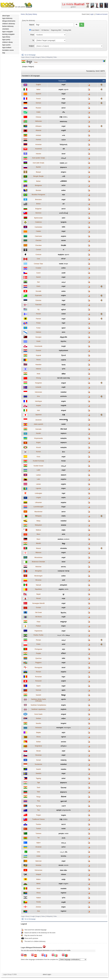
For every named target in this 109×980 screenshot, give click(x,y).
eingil (63, 305)
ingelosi (63, 911)
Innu (38, 396)
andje (63, 879)
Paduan (38, 626)
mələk (62, 163)
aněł (64, 580)
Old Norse (38, 617)
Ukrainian (38, 847)
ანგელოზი (63, 337)
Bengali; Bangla (38, 176)
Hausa (38, 360)
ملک (66, 852)
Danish (38, 277)
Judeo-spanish (38, 424)
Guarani (38, 350)
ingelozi (63, 893)
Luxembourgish (38, 507)
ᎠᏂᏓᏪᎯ (63, 245)
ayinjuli (59, 810)
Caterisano (38, 236)
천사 (64, 452)
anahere (67, 539)
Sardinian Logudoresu (38, 709)
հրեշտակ (64, 145)
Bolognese (38, 185)
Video (55, 57)
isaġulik (63, 405)
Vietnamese (38, 870)
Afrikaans (38, 126)
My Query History (31, 14)
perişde (61, 834)
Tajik (38, 783)
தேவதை (63, 788)
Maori (38, 539)
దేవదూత (64, 797)
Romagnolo (38, 668)
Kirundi (38, 447)
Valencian (38, 861)
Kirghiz (38, 443)
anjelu (63, 498)
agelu (63, 690)
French (38, 99)
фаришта (64, 783)
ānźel (64, 562)
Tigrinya (38, 806)
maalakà (63, 889)
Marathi (38, 543)
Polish (38, 644)
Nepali (38, 594)
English (38, 85)
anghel (63, 681)
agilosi (64, 310)
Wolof (38, 889)
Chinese (38, 117)
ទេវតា (64, 227)
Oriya (38, 622)
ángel (63, 94)
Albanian (38, 130)
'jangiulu (63, 222)
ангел (63, 108)
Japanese (38, 415)
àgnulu (67, 255)
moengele (60, 728)
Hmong (38, 378)
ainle (63, 534)
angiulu (63, 236)
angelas (63, 502)
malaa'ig (64, 760)
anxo (64, 332)
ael (63, 204)
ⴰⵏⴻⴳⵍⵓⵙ (64, 181)
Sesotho (38, 723)
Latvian (38, 484)
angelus (63, 479)
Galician (38, 332)
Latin (38, 479)
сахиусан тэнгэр (63, 571)
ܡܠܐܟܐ (63, 140)
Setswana (38, 728)
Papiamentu (38, 631)
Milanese (38, 553)
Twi (38, 838)
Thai (38, 801)
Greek (38, 341)
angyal (64, 383)
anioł (64, 644)
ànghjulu (61, 255)
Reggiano (38, 663)
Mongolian (38, 571)
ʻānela (63, 365)
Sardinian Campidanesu (38, 705)
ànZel (63, 185)
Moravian (38, 580)
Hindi (38, 374)
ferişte (66, 264)
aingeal (63, 410)
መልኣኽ (64, 806)
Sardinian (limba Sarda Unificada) (38, 700)
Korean (38, 452)
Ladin (38, 470)
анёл (64, 218)
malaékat (63, 764)
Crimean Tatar (38, 264)
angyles (66, 884)
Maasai (38, 548)
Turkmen (38, 834)
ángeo (63, 488)
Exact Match (34, 30)
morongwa (67, 728)
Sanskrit (38, 695)
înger (63, 677)
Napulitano (38, 589)
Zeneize (38, 907)
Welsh (38, 884)
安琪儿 (65, 117)
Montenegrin (38, 576)
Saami (38, 686)
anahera (60, 539)
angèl (63, 608)
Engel (63, 103)
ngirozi (63, 737)
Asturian (38, 154)
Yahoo (43, 57)
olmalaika (63, 548)
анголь (63, 567)
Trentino (38, 824)
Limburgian (38, 493)
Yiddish (38, 898)
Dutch (38, 286)
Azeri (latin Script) (38, 163)
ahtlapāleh (63, 585)
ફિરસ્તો (64, 355)
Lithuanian (38, 502)
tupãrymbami (63, 350)
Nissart (38, 598)
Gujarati (38, 355)
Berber (38, 181)
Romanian (38, 677)
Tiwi (38, 810)
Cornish (38, 250)
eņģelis (63, 484)
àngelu (63, 705)
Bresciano (38, 200)
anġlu (64, 530)
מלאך (63, 369)
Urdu (38, 852)
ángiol (63, 553)
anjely (64, 516)
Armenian (38, 145)
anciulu (64, 742)
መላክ (63, 135)
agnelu (63, 699)
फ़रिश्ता (64, 374)
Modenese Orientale (38, 562)
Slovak (38, 751)
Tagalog (38, 778)
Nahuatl (38, 585)
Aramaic (38, 140)
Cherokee (38, 245)
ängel (63, 773)
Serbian (38, 718)
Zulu (38, 911)
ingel (64, 300)
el (64, 250)
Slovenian (38, 755)
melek (61, 264)
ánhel (63, 778)
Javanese (38, 420)
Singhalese (38, 746)
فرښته (59, 635)
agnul (64, 328)
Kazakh (38, 433)
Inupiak (38, 405)
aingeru (63, 172)
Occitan (38, 608)
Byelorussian (38, 218)
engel (63, 126)
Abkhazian (38, 121)
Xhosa (38, 893)
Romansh (38, 681)
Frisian (38, 323)
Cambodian (38, 227)
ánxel (63, 154)
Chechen (38, 240)
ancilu (66, 589)
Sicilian (38, 742)
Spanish (38, 94)
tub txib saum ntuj (63, 378)
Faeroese (38, 305)
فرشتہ (62, 852)
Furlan (38, 328)
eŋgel (63, 686)
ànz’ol (64, 824)
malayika (63, 438)
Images (38, 57)
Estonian (38, 300)
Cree (38, 259)
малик (64, 240)
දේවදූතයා (64, 746)
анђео (63, 718)
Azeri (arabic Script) (38, 158)
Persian (38, 640)
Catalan (38, 231)
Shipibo (38, 733)
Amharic (38, 135)
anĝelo (63, 295)
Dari (38, 282)
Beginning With (55, 30)
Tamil (38, 788)
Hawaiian (38, 365)
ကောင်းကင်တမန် (64, 213)
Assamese (38, 149)
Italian (38, 90)
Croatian (38, 268)
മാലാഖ (63, 525)
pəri (66, 163)
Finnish (38, 314)
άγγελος (64, 341)
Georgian (38, 337)
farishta (63, 856)
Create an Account (101, 14)
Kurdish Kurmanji (38, 461)
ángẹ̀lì (63, 902)
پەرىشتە (63, 843)
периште (63, 443)
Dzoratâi (38, 291)
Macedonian (38, 512)
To (33, 40)
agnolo (66, 90)
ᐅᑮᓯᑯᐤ (63, 259)
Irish (38, 410)
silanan (63, 874)
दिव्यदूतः (63, 695)
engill (63, 387)
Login (92, 14)
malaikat (64, 392)
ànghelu (64, 709)
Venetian (38, 865)
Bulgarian (38, 209)
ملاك (63, 112)
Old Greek (38, 613)
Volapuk (38, 874)
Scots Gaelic (38, 714)
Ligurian (38, 488)
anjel (63, 751)
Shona (38, 737)
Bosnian (38, 190)
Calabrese (38, 222)
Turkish (38, 829)
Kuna (38, 457)
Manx (38, 534)
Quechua (38, 658)
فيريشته (63, 158)
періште (63, 433)
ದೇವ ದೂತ (64, 429)
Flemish (38, 319)
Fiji (38, 310)
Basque (38, 172)
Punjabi (38, 653)
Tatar (38, 792)
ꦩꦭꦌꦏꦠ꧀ (63, 419)
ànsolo (61, 865)
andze (64, 291)
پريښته (68, 635)
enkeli (64, 314)
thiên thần (64, 870)
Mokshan (38, 567)
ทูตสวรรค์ (64, 801)
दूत (63, 594)
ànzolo (66, 865)
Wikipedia (49, 57)
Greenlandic (38, 346)
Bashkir (38, 167)
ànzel (64, 668)
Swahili (38, 769)
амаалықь (63, 121)
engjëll (64, 130)
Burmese (38, 213)
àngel (63, 231)
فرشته (63, 282)
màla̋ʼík (63, 360)
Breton (38, 204)
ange (64, 99)
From (32, 35)
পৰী (64, 149)
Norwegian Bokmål (38, 603)
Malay (38, 521)
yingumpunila (66, 810)
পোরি (64, 177)
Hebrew (38, 369)
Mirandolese (38, 558)
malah (63, 424)
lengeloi (63, 723)
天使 (61, 117)
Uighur (38, 843)
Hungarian (38, 383)
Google (33, 57)
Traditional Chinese (38, 819)
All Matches (44, 30)
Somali (38, 760)
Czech (38, 273)
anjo (63, 195)
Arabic (38, 112)
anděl (63, 273)
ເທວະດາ (63, 475)
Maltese (38, 530)
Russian (38, 108)
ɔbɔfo (63, 838)
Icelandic (38, 387)
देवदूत (64, 544)
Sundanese (38, 764)
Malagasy (38, 516)
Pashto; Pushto (38, 635)
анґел (64, 847)
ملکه (63, 635)
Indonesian (38, 392)
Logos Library (25, 57)
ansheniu (63, 396)
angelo (61, 90)
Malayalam (38, 525)
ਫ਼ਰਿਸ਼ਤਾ (64, 653)
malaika (64, 769)
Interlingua (38, 401)
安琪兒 (65, 819)
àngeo (63, 626)
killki (63, 658)
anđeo (63, 190)
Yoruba (38, 902)
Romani (38, 672)
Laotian (38, 475)
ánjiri (63, 733)
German (38, 103)
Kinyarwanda (38, 438)
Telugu (38, 797)
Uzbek (38, 856)
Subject (31, 46)
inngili (63, 346)
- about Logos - (47, 974)
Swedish (38, 773)
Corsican (38, 255)
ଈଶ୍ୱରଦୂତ (64, 622)
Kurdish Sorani (38, 466)
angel (63, 85)
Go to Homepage (30, 55)
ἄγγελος (64, 613)
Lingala (38, 498)
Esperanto (38, 295)
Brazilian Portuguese (38, 195)
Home (23, 14)
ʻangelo (63, 815)
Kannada (38, 429)
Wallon (38, 879)
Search (32, 25)
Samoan (38, 690)
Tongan (38, 815)
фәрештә (64, 167)
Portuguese (38, 649)
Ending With (66, 30)
